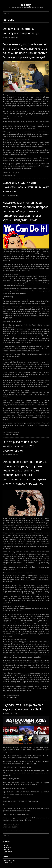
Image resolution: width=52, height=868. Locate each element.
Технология (16, 434)
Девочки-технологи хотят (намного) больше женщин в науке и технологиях (26, 187)
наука (13, 175)
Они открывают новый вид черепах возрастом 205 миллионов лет (20, 446)
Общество (15, 827)
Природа (14, 697)
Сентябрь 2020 (9, 861)
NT (18, 37)
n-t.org (26, 5)
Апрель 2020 (9, 863)
